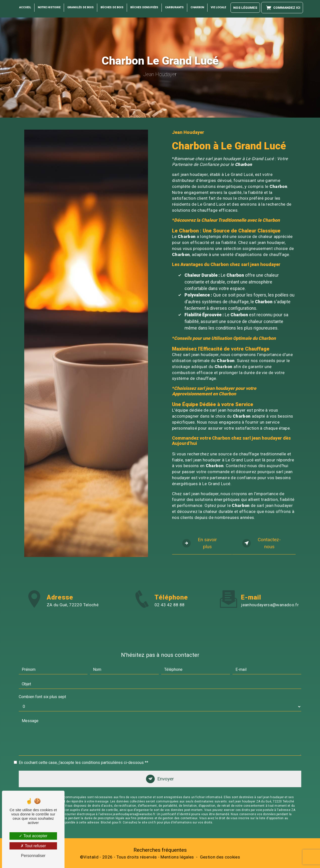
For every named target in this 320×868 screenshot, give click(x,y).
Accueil (25, 7)
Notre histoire (49, 7)
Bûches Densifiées (144, 7)
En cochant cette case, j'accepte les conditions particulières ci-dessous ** (83, 738)
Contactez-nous (262, 543)
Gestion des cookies (220, 857)
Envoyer (166, 754)
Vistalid (91, 857)
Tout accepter (33, 836)
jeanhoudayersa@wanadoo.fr (270, 580)
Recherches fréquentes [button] (160, 850)
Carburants (174, 7)
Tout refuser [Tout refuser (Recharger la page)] (33, 846)
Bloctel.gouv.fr (111, 798)
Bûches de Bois (112, 7)
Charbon (197, 7)
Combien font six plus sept (42, 672)
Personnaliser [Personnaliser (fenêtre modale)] (33, 856)
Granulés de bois (80, 7)
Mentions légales (177, 857)
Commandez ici (282, 8)
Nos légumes (245, 8)
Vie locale (218, 7)
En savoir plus (200, 543)
